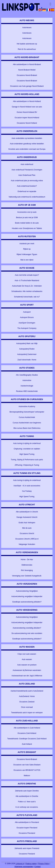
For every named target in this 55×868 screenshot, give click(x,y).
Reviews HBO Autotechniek (27, 391)
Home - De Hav (27, 560)
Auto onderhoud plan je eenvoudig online (27, 181)
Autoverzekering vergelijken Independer (27, 596)
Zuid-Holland (27, 744)
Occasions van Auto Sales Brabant (27, 765)
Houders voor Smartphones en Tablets (27, 228)
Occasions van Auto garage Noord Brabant (27, 86)
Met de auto (27, 528)
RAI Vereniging (27, 570)
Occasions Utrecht (27, 533)
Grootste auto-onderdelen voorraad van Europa (27, 149)
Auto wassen (27, 659)
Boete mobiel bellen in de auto (27, 223)
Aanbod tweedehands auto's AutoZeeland (27, 691)
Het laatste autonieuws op (27, 44)
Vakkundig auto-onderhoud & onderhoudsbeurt (27, 197)
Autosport (27, 312)
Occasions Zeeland (27, 702)
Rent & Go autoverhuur (27, 49)
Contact (37, 867)
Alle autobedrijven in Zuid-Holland (27, 728)
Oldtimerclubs (27, 565)
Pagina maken (31, 864)
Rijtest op (27, 249)
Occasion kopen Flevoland (27, 828)
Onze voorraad (27, 707)
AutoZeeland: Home (27, 696)
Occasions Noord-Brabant (27, 75)
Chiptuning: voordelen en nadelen (27, 449)
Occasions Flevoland (27, 833)
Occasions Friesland (27, 854)
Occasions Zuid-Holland (27, 733)
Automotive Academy (27, 406)
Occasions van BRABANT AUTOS (27, 770)
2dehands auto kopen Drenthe (27, 791)
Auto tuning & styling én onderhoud (27, 443)
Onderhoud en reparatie (27, 191)
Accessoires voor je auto (27, 212)
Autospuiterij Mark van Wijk (27, 343)
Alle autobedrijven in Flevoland (27, 822)
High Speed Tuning (27, 454)
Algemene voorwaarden (24, 867)
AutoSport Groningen (27, 323)
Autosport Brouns (27, 317)
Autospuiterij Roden (27, 349)
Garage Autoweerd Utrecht (27, 517)
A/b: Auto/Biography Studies (27, 375)
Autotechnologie (27, 386)
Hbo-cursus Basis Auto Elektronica (27, 428)
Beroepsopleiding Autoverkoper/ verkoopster (27, 412)
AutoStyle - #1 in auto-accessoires (27, 486)
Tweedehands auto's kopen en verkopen (27, 713)
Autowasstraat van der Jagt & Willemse (27, 676)
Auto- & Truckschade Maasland (27, 280)
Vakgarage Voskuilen (27, 544)
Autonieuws (27, 28)
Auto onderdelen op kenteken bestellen (27, 138)
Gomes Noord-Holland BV (27, 112)
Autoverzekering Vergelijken (27, 591)
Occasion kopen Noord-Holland (27, 118)
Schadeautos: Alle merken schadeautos (27, 291)
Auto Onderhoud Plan (27, 175)
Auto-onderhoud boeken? (27, 186)
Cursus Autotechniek (27, 417)
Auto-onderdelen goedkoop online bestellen (27, 144)
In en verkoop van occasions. (27, 807)
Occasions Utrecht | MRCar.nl (27, 539)
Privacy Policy (44, 864)
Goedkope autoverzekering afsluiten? (27, 602)
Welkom (27, 776)
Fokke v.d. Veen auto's (27, 802)
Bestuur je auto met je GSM (27, 218)
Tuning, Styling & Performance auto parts (27, 460)
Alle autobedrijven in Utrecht (27, 512)
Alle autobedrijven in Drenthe (27, 796)
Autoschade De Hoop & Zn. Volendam (27, 286)
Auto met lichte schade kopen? (27, 275)
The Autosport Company (27, 328)
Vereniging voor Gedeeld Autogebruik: (27, 576)
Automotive (27, 380)
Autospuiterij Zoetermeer (27, 354)
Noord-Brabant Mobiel (27, 70)
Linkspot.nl (20, 864)
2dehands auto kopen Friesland (27, 848)
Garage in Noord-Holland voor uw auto (27, 107)
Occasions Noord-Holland (27, 123)
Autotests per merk (27, 244)
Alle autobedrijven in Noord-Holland (27, 101)
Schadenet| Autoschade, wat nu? (27, 297)
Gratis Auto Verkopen (27, 523)
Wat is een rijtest (27, 260)
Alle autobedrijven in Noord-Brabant (27, 64)
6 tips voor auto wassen (27, 654)
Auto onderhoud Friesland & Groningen (27, 170)
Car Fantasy (27, 491)
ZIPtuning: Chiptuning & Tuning (27, 465)
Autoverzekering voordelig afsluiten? (27, 628)
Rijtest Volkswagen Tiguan (27, 254)
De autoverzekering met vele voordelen (27, 633)
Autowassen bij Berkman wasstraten (27, 670)
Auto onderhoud (27, 164)
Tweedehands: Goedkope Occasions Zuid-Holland (27, 739)
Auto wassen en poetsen (27, 665)
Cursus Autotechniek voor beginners (27, 423)
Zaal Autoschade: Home (27, 360)
